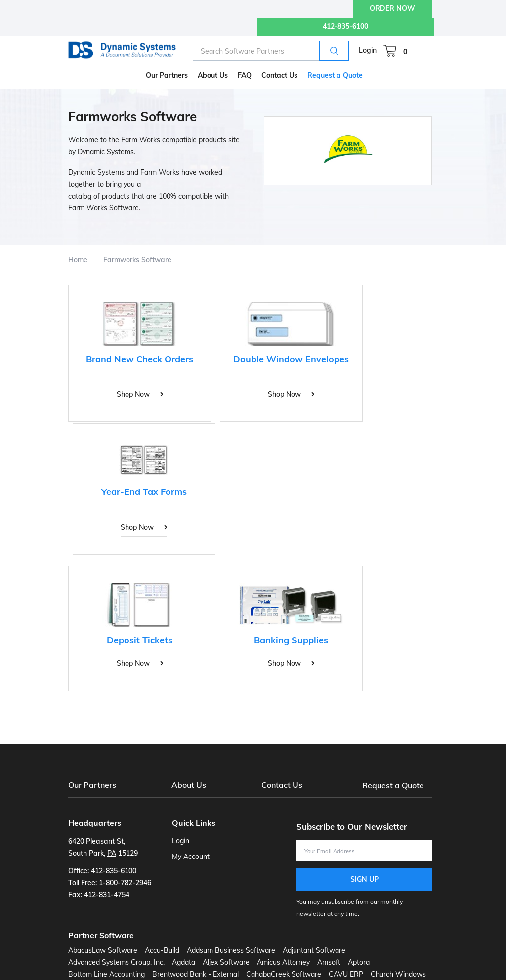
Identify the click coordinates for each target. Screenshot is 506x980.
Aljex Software (226, 962)
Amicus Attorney (283, 962)
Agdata (184, 962)
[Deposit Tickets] (126, 486)
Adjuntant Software (314, 950)
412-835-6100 (345, 26)
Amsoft (329, 962)
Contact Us (282, 785)
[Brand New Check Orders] (126, 350)
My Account (191, 856)
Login (368, 50)
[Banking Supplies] (250, 486)
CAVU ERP (346, 974)
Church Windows (398, 974)
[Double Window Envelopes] (250, 350)
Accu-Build (162, 950)
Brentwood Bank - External (195, 974)
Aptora (359, 962)
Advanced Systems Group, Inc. (116, 962)
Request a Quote (394, 785)
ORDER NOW (392, 8)
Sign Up (364, 879)
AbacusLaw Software (103, 950)
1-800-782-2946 (125, 882)
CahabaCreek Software (284, 974)
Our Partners (92, 785)
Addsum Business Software (231, 950)
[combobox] (271, 51)
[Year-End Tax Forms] (375, 350)
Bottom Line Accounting (106, 974)
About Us (189, 785)
